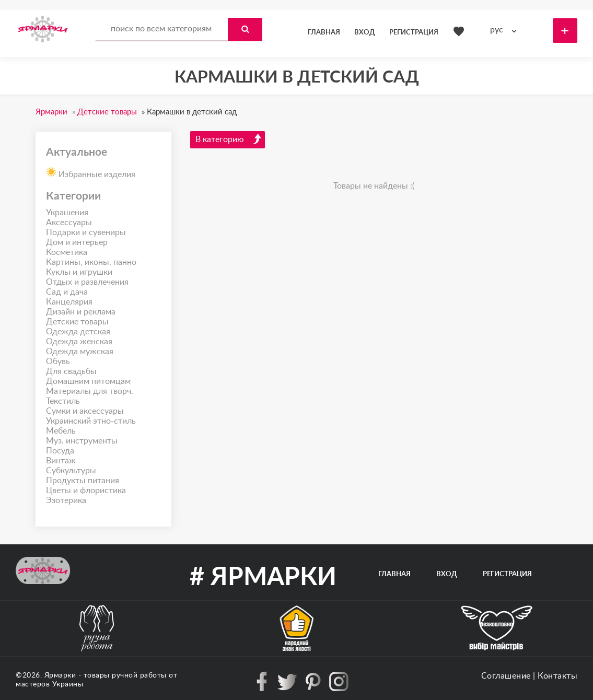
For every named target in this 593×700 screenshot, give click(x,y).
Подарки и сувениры (86, 232)
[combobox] (506, 30)
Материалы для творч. (90, 391)
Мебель (61, 431)
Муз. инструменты (82, 441)
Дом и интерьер (77, 242)
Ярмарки (60, 675)
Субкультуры (71, 471)
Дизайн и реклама (81, 312)
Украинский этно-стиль (91, 421)
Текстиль (63, 401)
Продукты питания (83, 481)
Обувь (58, 361)
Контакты (557, 676)
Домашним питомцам (88, 381)
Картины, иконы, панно (91, 262)
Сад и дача (67, 292)
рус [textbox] (497, 30)
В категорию (229, 139)
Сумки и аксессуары (85, 411)
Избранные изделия (91, 171)
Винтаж (61, 461)
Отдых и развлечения (87, 282)
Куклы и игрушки (79, 272)
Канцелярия (69, 302)
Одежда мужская (80, 352)
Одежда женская (79, 342)
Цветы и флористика (86, 491)
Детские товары (77, 322)
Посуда (60, 451)
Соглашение (506, 676)
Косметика (67, 252)
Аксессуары (69, 223)
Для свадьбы (71, 371)
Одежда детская (78, 332)
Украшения (67, 213)
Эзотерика (66, 500)
